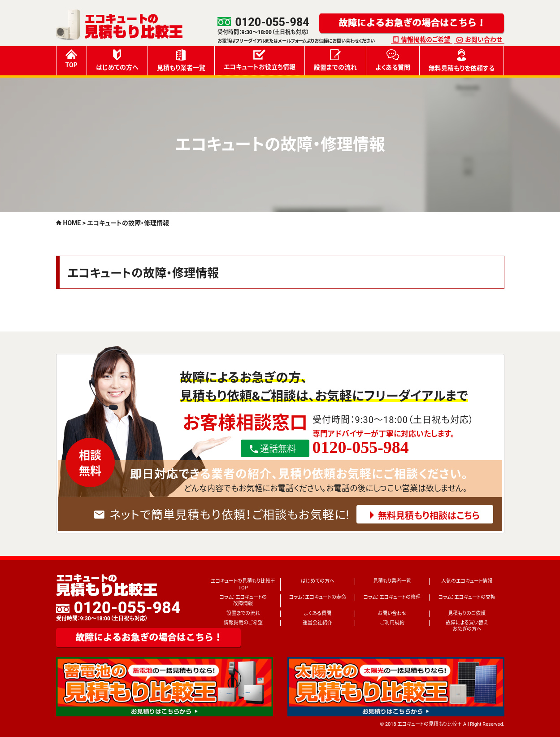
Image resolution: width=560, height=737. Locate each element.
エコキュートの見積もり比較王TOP (243, 584)
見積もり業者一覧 (181, 60)
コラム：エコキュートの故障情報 (243, 600)
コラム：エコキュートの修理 (392, 597)
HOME (72, 223)
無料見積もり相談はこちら (429, 516)
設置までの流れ (335, 60)
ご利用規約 (392, 623)
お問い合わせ (484, 39)
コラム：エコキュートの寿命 (318, 597)
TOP (72, 59)
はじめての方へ (117, 60)
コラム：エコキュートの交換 (467, 597)
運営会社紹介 (317, 623)
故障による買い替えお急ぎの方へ (467, 626)
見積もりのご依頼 (467, 613)
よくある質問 (393, 60)
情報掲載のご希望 (425, 39)
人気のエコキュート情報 (467, 581)
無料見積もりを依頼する (462, 61)
